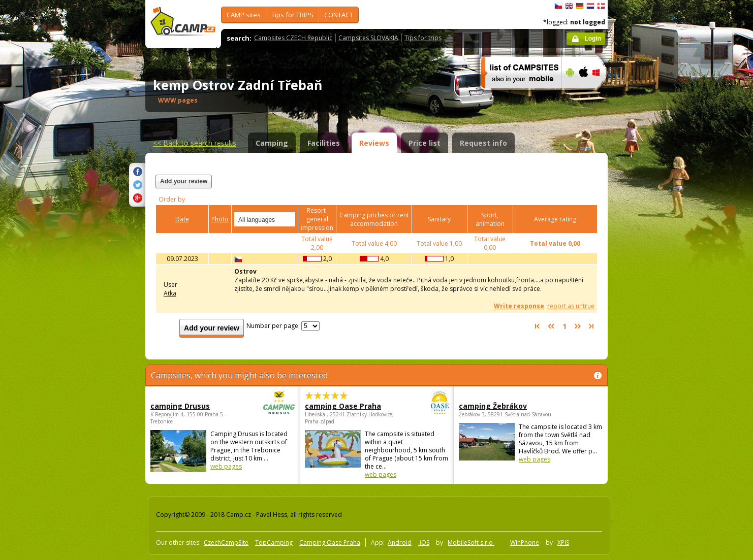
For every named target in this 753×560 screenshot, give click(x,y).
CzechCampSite (226, 542)
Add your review (184, 181)
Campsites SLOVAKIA (368, 38)
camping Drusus (195, 406)
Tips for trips (423, 38)
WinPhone (525, 542)
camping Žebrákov (493, 406)
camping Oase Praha (349, 406)
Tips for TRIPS (292, 15)
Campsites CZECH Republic (293, 38)
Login (593, 39)
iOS (424, 542)
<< (195, 143)
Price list (425, 143)
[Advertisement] (650, 305)
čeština (558, 6)
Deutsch (580, 6)
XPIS (563, 542)
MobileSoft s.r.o (471, 542)
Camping (272, 143)
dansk (601, 6)
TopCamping (274, 542)
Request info (483, 143)
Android (400, 542)
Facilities (324, 143)
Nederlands (590, 6)
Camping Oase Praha (330, 542)
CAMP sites (244, 15)
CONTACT (339, 15)
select (288, 219)
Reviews (374, 143)
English (569, 6)
